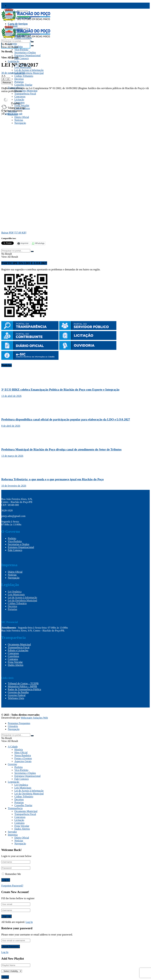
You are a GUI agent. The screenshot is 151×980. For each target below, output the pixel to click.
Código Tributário (24, 76)
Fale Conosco (22, 58)
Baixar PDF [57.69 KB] (14, 233)
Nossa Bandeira (23, 755)
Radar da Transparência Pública (24, 689)
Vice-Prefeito (21, 50)
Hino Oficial (21, 752)
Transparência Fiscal (20, 6)
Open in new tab (12, 114)
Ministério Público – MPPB (22, 686)
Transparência (15, 808)
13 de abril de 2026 (11, 396)
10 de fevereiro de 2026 (14, 486)
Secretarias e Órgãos (25, 52)
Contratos (13, 659)
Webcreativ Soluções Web (34, 718)
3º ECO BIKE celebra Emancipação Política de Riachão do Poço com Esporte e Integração (60, 390)
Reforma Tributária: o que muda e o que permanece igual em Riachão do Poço (52, 479)
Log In (29, 922)
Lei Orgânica (15, 592)
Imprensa (13, 835)
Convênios (13, 656)
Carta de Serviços (18, 24)
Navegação (14, 578)
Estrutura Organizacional (27, 55)
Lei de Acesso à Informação (29, 70)
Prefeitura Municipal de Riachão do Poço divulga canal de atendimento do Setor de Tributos (61, 449)
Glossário (13, 726)
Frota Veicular (15, 662)
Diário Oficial (15, 572)
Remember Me (13, 874)
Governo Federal (17, 695)
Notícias (12, 575)
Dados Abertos (16, 665)
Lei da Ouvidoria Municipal (29, 73)
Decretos (19, 79)
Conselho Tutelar (23, 85)
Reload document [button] (12, 111)
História (19, 750)
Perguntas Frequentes (19, 723)
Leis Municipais (16, 595)
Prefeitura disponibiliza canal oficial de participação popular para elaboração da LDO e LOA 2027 (66, 419)
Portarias (19, 82)
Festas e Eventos (23, 758)
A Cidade (13, 747)
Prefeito (19, 47)
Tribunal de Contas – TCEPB (23, 683)
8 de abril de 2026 (11, 426)
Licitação (19, 820)
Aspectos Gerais (23, 761)
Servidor (12, 832)
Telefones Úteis (16, 698)
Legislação (13, 61)
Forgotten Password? (12, 886)
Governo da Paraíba (18, 692)
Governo (12, 44)
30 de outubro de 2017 (13, 73)
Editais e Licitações (18, 650)
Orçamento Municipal (26, 91)
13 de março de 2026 (12, 456)
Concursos (13, 653)
